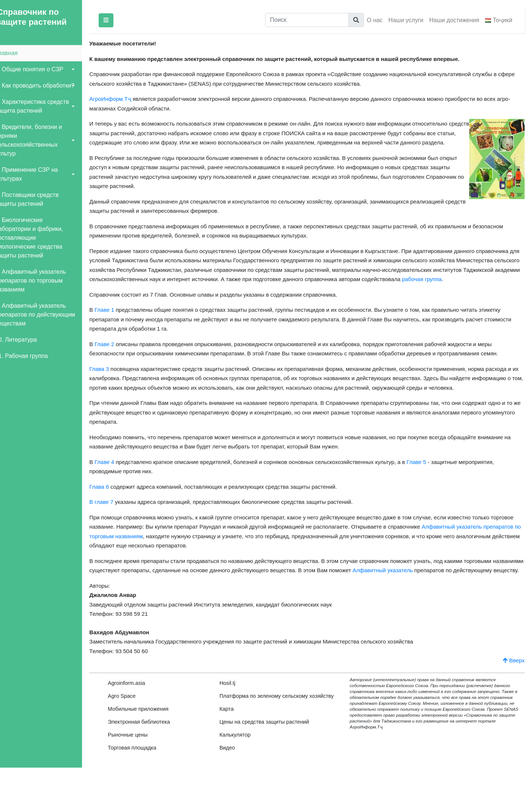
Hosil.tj (235, 702)
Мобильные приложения (149, 728)
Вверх (514, 679)
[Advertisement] (46, 492)
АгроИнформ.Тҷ (121, 99)
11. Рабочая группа (32, 356)
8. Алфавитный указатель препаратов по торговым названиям (41, 281)
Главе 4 (115, 471)
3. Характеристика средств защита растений (42, 106)
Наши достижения (454, 20)
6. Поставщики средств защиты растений (37, 199)
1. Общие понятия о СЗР (40, 69)
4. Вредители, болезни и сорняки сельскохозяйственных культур (39, 140)
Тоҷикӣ (499, 20)
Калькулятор (243, 759)
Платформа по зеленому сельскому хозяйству (272, 718)
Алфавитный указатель (425, 580)
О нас (375, 20)
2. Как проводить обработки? (45, 86)
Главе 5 (427, 471)
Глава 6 (110, 496)
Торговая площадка (142, 767)
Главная (17, 53)
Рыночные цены (138, 754)
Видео (235, 772)
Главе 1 (115, 319)
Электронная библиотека (149, 741)
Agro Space (132, 715)
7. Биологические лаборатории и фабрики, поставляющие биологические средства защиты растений (40, 238)
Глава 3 (110, 378)
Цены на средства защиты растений (272, 746)
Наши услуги (406, 20)
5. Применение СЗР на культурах (37, 174)
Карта (234, 733)
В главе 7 (112, 511)
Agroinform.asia (137, 702)
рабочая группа (490, 289)
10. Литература (26, 340)
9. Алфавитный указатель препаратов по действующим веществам (45, 315)
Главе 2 (115, 353)
